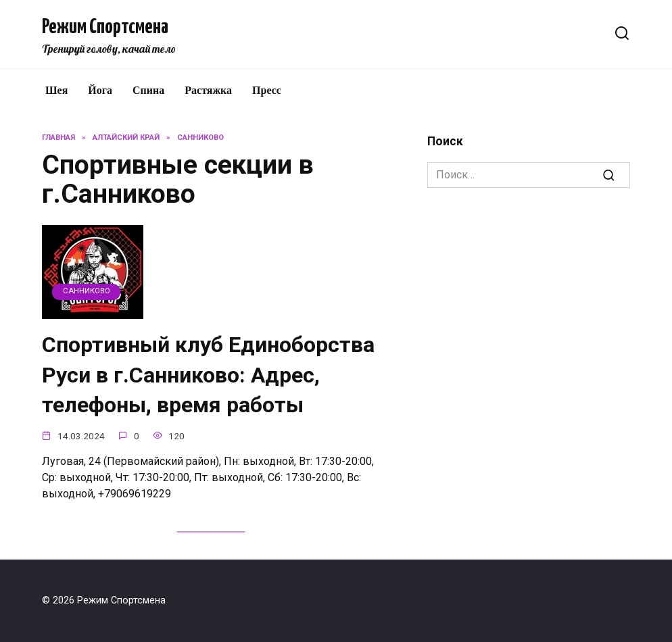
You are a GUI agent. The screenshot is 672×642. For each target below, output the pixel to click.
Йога (100, 90)
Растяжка (208, 90)
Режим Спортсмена (105, 27)
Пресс (267, 90)
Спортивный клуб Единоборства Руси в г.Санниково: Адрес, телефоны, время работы (208, 375)
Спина (148, 90)
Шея (56, 90)
